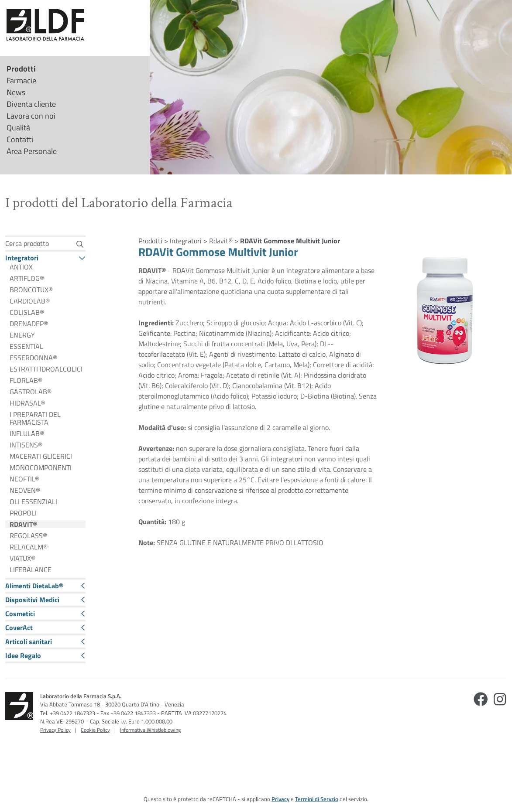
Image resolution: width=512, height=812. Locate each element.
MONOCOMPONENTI (41, 467)
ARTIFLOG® (27, 278)
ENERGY (22, 335)
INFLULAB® (27, 433)
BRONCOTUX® (31, 290)
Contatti (20, 139)
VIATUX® (22, 558)
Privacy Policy (55, 730)
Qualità (18, 128)
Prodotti (21, 69)
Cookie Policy (95, 730)
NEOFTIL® (24, 479)
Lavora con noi (31, 116)
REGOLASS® (28, 536)
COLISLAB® (27, 312)
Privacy (280, 799)
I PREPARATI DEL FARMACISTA (35, 418)
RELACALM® (29, 547)
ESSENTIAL (26, 346)
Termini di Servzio (317, 799)
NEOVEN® (25, 490)
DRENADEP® (29, 324)
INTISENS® (26, 445)
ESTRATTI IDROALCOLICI (46, 369)
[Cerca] (80, 244)
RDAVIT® (23, 524)
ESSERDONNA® (33, 358)
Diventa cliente (31, 104)
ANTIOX (21, 267)
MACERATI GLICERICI (41, 456)
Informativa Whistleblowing (150, 730)
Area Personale (32, 151)
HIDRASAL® (27, 403)
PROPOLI (23, 513)
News (16, 92)
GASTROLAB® (31, 392)
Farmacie (21, 80)
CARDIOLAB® (30, 301)
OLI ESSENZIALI (33, 502)
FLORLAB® (26, 380)
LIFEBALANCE (31, 570)
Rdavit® (221, 241)
